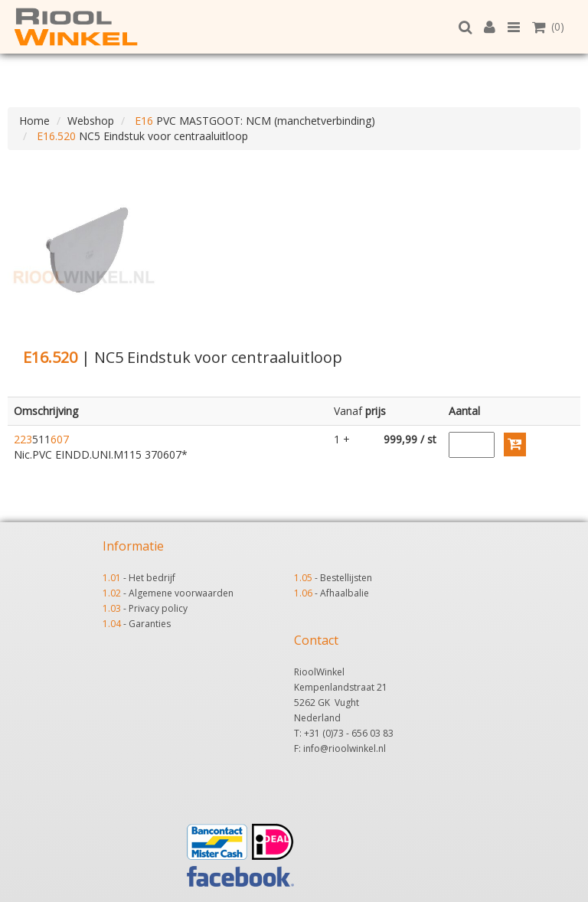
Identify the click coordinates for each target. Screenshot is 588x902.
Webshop (91, 121)
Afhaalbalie (345, 593)
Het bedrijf (152, 578)
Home (34, 121)
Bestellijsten (346, 578)
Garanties (150, 624)
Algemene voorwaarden (181, 593)
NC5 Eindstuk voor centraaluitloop (141, 136)
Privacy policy (158, 608)
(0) (548, 26)
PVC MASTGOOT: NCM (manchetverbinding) (253, 121)
